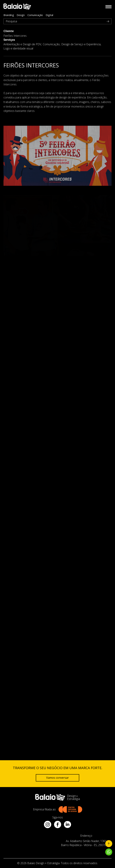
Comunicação (35, 15)
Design (21, 15)
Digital (49, 15)
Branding (9, 15)
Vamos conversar (57, 778)
